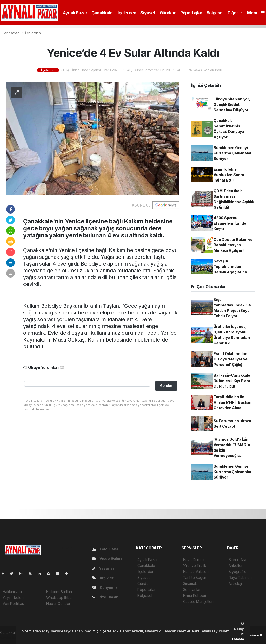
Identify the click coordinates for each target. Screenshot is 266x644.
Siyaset (148, 13)
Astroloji (235, 584)
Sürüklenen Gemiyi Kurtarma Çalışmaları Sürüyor (233, 153)
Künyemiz (105, 587)
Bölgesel (215, 13)
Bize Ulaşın (105, 597)
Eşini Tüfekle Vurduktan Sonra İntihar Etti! (229, 175)
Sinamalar (191, 584)
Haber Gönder (58, 604)
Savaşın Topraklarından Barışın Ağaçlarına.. (231, 266)
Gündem (168, 13)
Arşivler (103, 578)
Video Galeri (107, 559)
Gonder (166, 386)
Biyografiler (238, 572)
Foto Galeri (106, 549)
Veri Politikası (14, 604)
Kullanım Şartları (59, 592)
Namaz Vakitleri (196, 572)
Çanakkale (102, 13)
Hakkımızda (12, 592)
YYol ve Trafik (195, 566)
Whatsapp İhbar (59, 598)
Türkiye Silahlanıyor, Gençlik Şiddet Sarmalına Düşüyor (232, 104)
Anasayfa (12, 33)
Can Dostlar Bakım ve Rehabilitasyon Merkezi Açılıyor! (233, 245)
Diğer (233, 13)
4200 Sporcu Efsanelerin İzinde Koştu (230, 223)
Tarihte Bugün (195, 578)
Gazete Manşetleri (198, 601)
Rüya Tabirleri (240, 578)
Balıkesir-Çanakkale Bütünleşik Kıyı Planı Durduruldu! (232, 381)
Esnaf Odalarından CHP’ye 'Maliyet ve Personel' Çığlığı (231, 359)
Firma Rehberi (195, 595)
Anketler (235, 566)
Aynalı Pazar (75, 13)
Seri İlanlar (192, 590)
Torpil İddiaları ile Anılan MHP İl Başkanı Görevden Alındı (233, 402)
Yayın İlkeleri (13, 598)
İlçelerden (126, 13)
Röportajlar (191, 13)
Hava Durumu (194, 560)
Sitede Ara (237, 560)
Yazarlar (103, 568)
